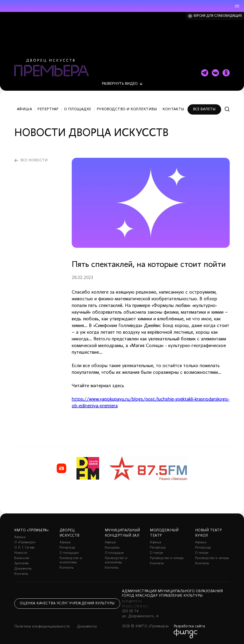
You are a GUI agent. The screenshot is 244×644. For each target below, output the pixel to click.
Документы (23, 569)
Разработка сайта (189, 626)
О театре (156, 553)
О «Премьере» (25, 542)
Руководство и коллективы (127, 109)
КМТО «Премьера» (31, 530)
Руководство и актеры (167, 558)
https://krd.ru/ (135, 606)
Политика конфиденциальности (42, 627)
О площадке (78, 109)
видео (120, 84)
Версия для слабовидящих (218, 16)
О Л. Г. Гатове (25, 548)
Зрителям (21, 563)
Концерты (112, 548)
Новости (21, 553)
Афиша (24, 109)
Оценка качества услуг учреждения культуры (67, 603)
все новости (34, 160)
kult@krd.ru (132, 601)
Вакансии (22, 558)
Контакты (173, 109)
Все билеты (204, 109)
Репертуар (48, 109)
